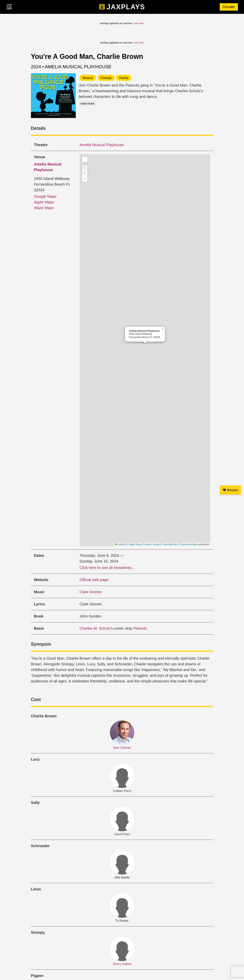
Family (124, 78)
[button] (145, 346)
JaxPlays (126, 7)
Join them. (139, 23)
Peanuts (140, 628)
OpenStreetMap (189, 544)
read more (87, 104)
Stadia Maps (135, 544)
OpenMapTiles (170, 544)
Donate (229, 7)
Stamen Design (152, 544)
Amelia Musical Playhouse (102, 145)
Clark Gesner (91, 592)
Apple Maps (44, 202)
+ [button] (85, 168)
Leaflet (120, 544)
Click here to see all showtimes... (107, 568)
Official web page (94, 580)
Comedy (106, 78)
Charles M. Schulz (95, 628)
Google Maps (45, 196)
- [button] (85, 179)
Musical (88, 78)
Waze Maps (44, 208)
